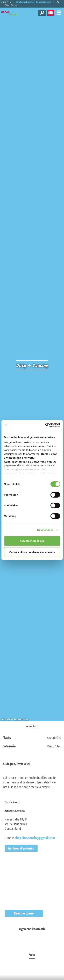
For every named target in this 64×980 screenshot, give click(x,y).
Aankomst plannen (21, 848)
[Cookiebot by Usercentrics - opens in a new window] (46, 425)
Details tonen (45, 530)
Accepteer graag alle (32, 541)
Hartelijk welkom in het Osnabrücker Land (33, 2)
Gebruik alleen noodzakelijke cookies (32, 552)
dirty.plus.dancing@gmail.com (35, 838)
